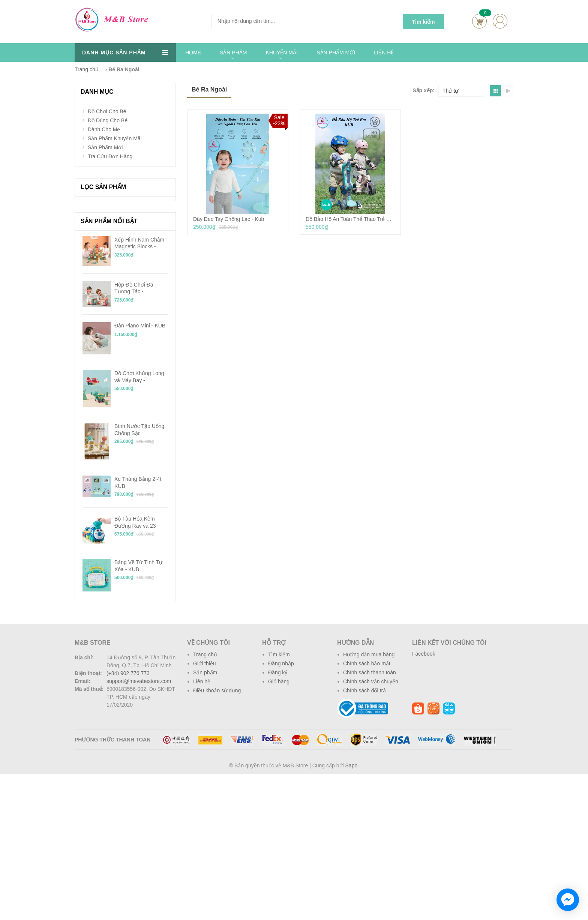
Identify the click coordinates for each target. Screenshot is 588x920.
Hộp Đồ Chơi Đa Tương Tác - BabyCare (134, 288)
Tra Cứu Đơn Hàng (110, 156)
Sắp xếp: (424, 90)
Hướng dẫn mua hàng (369, 654)
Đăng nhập (281, 663)
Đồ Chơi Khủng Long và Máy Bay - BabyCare (139, 377)
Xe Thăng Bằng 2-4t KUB (138, 482)
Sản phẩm (205, 672)
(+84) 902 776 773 (128, 673)
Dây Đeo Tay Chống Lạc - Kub (229, 219)
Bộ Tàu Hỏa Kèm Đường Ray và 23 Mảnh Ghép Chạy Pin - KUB (141, 522)
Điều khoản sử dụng (217, 690)
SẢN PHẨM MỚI (336, 53)
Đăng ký (278, 672)
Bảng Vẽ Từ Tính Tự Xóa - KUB (138, 566)
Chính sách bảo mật (367, 663)
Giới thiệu (205, 663)
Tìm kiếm (279, 654)
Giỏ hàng (279, 681)
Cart (479, 21)
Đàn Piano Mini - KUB (140, 326)
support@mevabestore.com (139, 681)
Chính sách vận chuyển (371, 681)
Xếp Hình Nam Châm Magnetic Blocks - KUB (139, 243)
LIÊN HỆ (384, 53)
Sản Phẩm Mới (105, 147)
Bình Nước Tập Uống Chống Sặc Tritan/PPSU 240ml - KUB (139, 429)
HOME (193, 53)
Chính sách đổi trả (364, 690)
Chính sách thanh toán (370, 672)
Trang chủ (205, 654)
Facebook (424, 654)
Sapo (352, 765)
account (500, 21)
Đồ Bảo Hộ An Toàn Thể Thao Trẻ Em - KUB (350, 219)
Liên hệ (202, 681)
